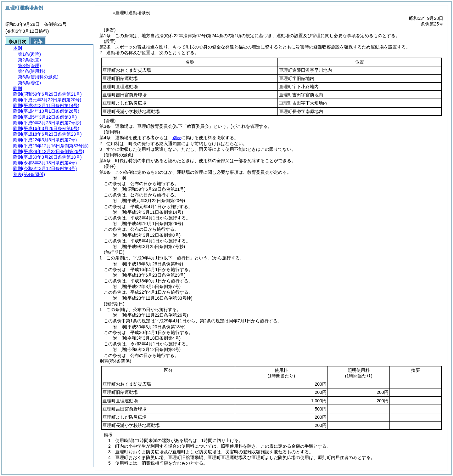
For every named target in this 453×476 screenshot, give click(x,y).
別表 (177, 138)
